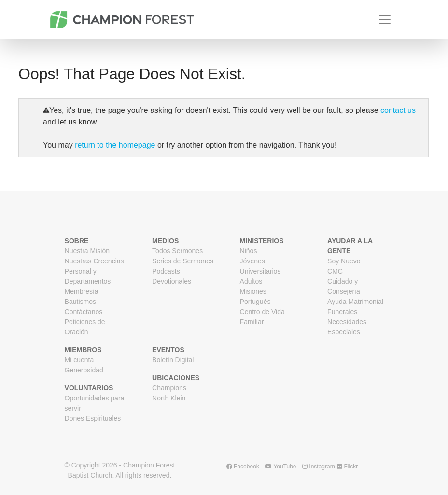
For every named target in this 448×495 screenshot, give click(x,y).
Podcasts (166, 271)
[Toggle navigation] (385, 20)
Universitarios (260, 271)
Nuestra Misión (87, 251)
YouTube (280, 467)
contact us (398, 110)
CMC (335, 271)
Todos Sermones (177, 251)
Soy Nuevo (344, 261)
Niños (249, 251)
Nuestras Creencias (94, 261)
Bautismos (80, 302)
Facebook (243, 467)
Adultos (251, 281)
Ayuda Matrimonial (355, 302)
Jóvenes (252, 261)
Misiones (253, 291)
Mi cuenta (79, 360)
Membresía (82, 291)
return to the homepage (115, 145)
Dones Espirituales (93, 418)
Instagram (319, 467)
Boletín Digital (173, 360)
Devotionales (172, 281)
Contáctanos (84, 312)
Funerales (342, 312)
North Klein (169, 398)
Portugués (255, 302)
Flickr (347, 467)
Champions (169, 388)
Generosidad (84, 370)
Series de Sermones (183, 261)
